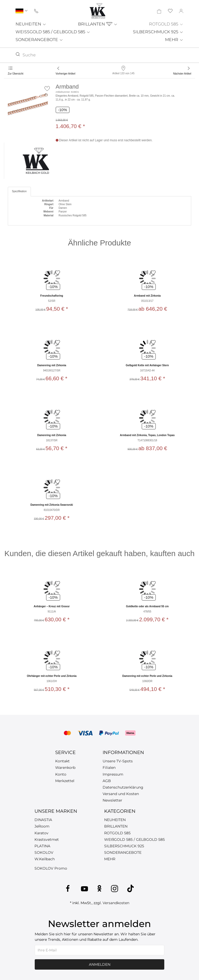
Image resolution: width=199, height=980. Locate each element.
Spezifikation (19, 191)
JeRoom (42, 826)
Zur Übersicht (16, 74)
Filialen (109, 768)
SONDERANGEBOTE (39, 40)
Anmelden (100, 964)
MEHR (174, 40)
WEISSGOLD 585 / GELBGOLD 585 (53, 32)
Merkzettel (65, 781)
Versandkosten (116, 903)
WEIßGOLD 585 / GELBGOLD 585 (134, 839)
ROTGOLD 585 (166, 24)
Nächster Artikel (182, 74)
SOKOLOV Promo (51, 868)
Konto (61, 774)
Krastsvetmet (47, 839)
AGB (107, 781)
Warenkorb (65, 768)
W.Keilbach (45, 859)
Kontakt (62, 761)
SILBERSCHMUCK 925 (158, 32)
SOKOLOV (44, 852)
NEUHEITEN (31, 24)
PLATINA (42, 846)
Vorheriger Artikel (66, 74)
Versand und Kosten (121, 794)
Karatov (41, 833)
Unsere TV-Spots (118, 761)
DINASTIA (43, 820)
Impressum (113, 774)
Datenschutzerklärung (123, 787)
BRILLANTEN (98, 24)
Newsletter (112, 800)
